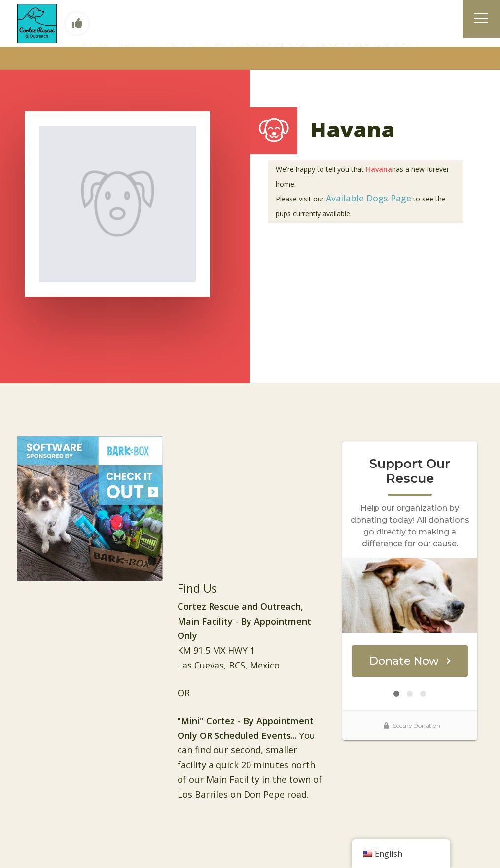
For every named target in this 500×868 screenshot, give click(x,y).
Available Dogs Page (369, 198)
